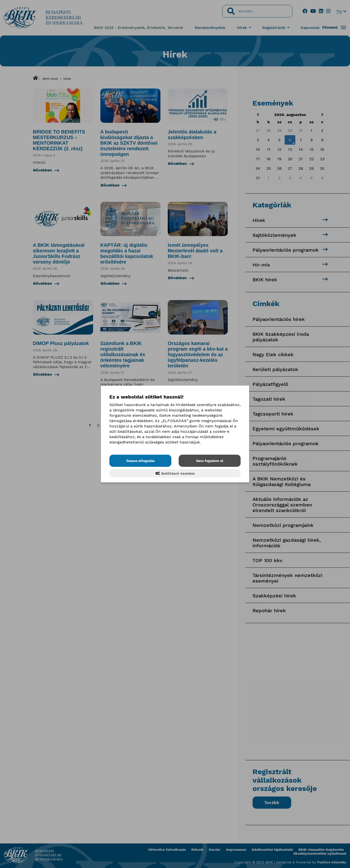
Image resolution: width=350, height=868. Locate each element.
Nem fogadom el (210, 461)
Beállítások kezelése (175, 473)
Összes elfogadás (140, 461)
